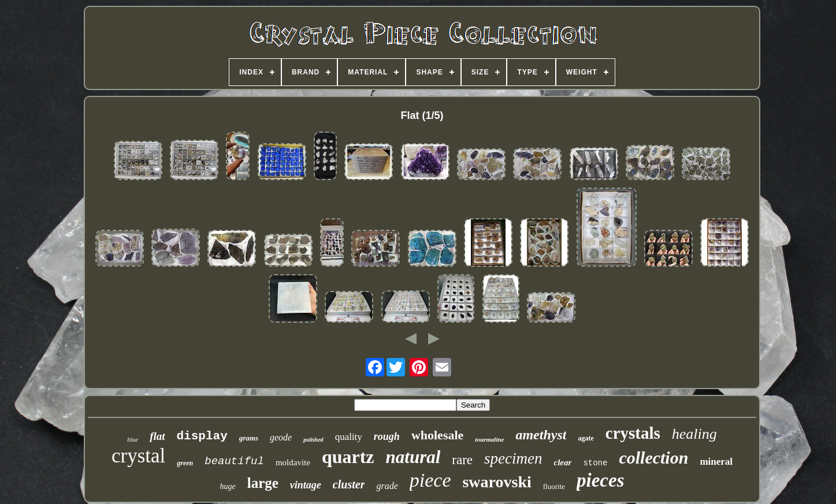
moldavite (293, 462)
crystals (633, 433)
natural (413, 457)
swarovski (497, 482)
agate (586, 438)
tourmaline (489, 439)
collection (653, 458)
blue (133, 439)
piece (430, 480)
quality (349, 437)
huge (228, 486)
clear (563, 462)
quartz (348, 457)
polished (313, 440)
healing (694, 434)
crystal (138, 456)
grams (249, 438)
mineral (716, 462)
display (202, 436)
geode (281, 437)
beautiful (234, 461)
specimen (513, 458)
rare (462, 460)
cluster (349, 484)
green (185, 463)
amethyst (541, 435)
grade (387, 486)
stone (595, 463)
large (263, 483)
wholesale (437, 435)
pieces (600, 480)
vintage (306, 485)
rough (387, 436)
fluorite (554, 486)
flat (157, 436)
